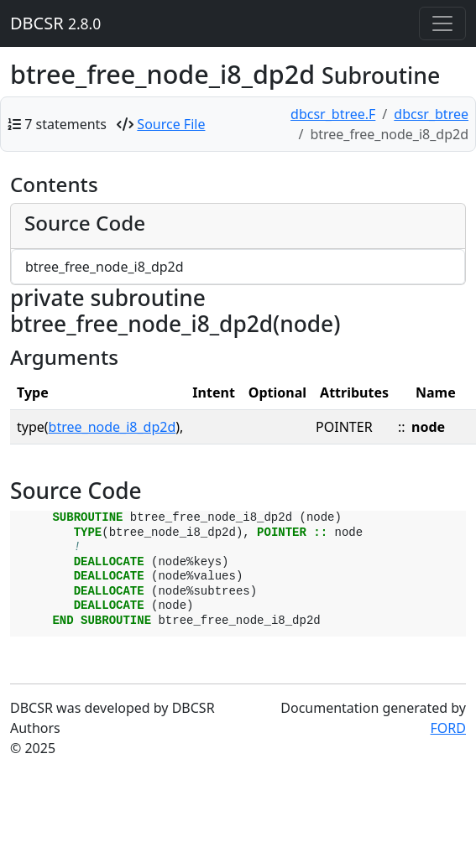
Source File (171, 124)
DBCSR (55, 23)
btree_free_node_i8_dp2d (105, 267)
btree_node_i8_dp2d (112, 427)
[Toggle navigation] (442, 23)
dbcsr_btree (431, 114)
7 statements (65, 124)
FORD (448, 728)
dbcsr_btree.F (333, 114)
